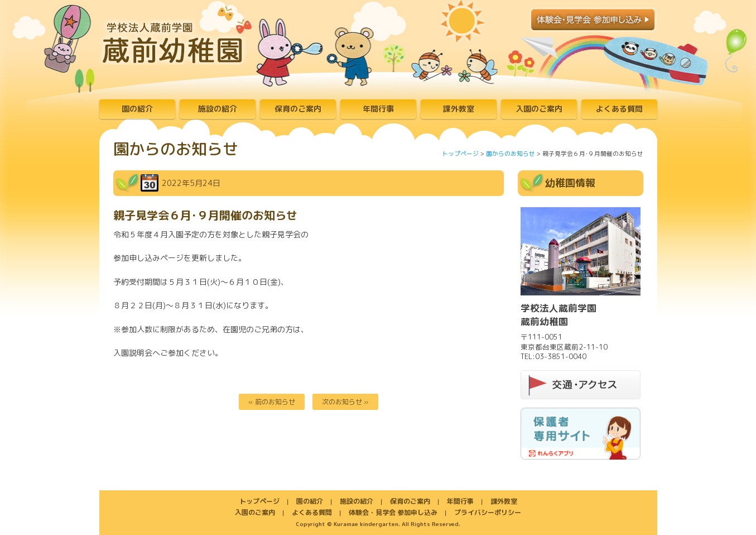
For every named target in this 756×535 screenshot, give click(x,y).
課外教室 (459, 109)
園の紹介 (137, 109)
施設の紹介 (218, 109)
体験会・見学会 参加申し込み (393, 512)
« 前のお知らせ (272, 402)
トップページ (460, 154)
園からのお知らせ (511, 154)
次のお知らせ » (345, 402)
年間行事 (378, 109)
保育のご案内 (298, 109)
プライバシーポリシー (488, 512)
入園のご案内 (539, 109)
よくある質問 (619, 109)
